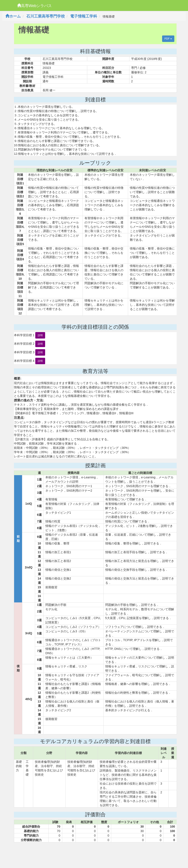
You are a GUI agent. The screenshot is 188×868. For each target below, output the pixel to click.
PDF (168, 39)
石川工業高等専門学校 (46, 16)
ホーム (13, 16)
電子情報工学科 (84, 16)
